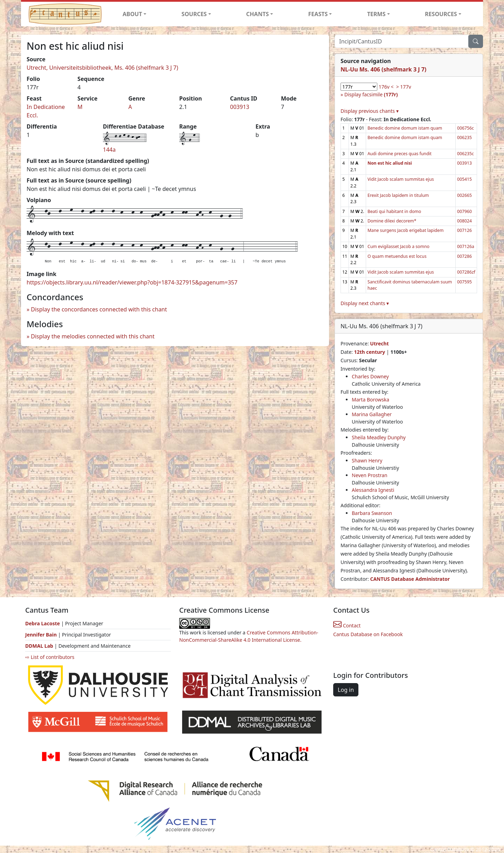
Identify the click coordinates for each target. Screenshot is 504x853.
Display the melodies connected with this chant (93, 336)
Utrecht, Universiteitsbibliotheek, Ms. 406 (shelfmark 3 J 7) (102, 68)
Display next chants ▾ (365, 303)
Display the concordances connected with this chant (99, 309)
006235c (465, 154)
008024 (464, 221)
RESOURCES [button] (441, 14)
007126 (464, 230)
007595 (464, 282)
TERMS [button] (376, 14)
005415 (464, 179)
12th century (369, 352)
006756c (465, 128)
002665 (464, 195)
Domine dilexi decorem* (392, 221)
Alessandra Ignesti (373, 490)
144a (109, 150)
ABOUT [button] (132, 14)
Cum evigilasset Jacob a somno (398, 246)
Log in (346, 690)
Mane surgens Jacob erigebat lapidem (406, 230)
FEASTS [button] (318, 14)
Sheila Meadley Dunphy (379, 437)
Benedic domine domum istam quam (405, 128)
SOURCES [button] (194, 14)
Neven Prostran (370, 475)
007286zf (466, 272)
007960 (464, 211)
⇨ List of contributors (50, 657)
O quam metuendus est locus (397, 256)
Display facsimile (371, 94)
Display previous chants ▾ (370, 111)
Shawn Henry (367, 460)
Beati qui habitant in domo (394, 211)
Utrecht (379, 343)
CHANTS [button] (257, 14)
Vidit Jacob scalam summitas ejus (401, 179)
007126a (466, 246)
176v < (386, 87)
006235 (464, 137)
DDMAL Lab (39, 646)
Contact (347, 625)
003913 (240, 107)
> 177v (404, 87)
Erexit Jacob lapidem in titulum (398, 195)
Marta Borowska (370, 400)
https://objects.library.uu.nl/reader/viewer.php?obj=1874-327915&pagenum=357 (132, 282)
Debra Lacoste (43, 623)
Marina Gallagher (372, 414)
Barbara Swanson (372, 513)
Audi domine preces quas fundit (400, 154)
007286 (464, 256)
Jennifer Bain (42, 635)
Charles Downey (370, 376)
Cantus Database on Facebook (368, 634)
